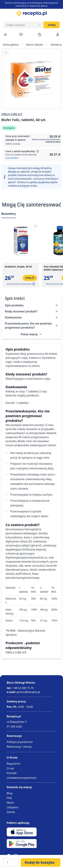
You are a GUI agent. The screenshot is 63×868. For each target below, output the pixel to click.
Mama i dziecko (35, 45)
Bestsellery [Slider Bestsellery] (9, 214)
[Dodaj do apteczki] (6, 53)
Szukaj (52, 25)
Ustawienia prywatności (22, 778)
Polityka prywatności (20, 742)
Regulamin (14, 764)
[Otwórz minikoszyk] (39, 35)
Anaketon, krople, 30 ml (18, 267)
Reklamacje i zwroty (19, 747)
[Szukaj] (39, 25)
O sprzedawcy (12, 158)
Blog (10, 793)
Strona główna (11, 45)
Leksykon (13, 807)
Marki (10, 803)
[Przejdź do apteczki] (21, 35)
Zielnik (11, 812)
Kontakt (12, 773)
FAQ (9, 798)
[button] (33, 284)
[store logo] (32, 13)
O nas (10, 768)
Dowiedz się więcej (53, 142)
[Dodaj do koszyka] (41, 862)
